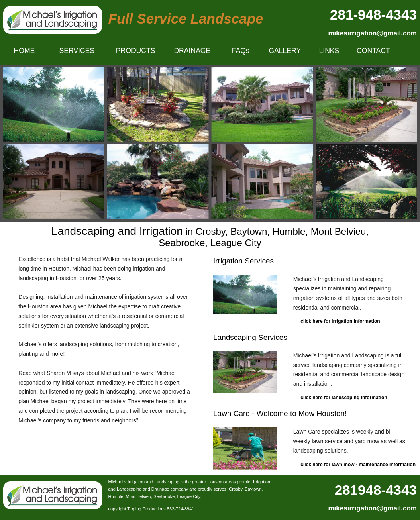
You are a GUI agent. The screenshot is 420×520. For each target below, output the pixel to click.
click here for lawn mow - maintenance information (358, 465)
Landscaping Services (250, 337)
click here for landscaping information (344, 398)
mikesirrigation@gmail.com (372, 33)
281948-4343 (376, 490)
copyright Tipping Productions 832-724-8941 (151, 509)
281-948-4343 (373, 15)
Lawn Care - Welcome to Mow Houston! (280, 413)
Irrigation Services (243, 261)
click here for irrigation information (340, 321)
